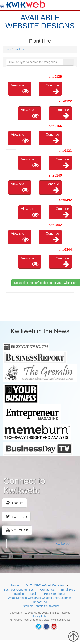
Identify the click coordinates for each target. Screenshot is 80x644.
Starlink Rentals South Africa (41, 606)
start (9, 49)
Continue (52, 89)
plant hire (20, 49)
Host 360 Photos (55, 594)
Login (34, 594)
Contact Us (47, 590)
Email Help (68, 590)
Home (15, 585)
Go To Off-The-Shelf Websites (45, 585)
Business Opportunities (19, 590)
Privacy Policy (40, 616)
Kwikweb (62, 544)
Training (19, 594)
